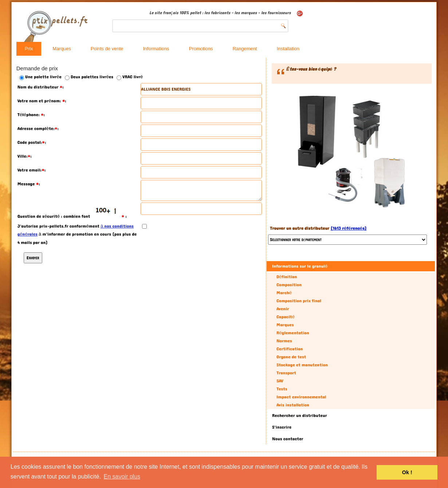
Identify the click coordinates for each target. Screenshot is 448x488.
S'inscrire (282, 427)
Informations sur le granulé (300, 266)
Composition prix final (299, 301)
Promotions (201, 49)
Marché (284, 293)
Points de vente (107, 49)
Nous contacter (288, 439)
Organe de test (291, 357)
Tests (282, 389)
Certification (290, 349)
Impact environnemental (301, 397)
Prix (29, 49)
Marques (62, 49)
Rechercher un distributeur (300, 416)
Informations (156, 49)
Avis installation (293, 405)
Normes (284, 341)
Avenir (283, 309)
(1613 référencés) (348, 228)
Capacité (286, 317)
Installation (288, 49)
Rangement (245, 49)
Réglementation (293, 333)
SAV (280, 381)
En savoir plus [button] (122, 477)
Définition (287, 277)
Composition (289, 285)
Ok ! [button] (407, 472)
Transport (286, 373)
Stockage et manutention (302, 365)
